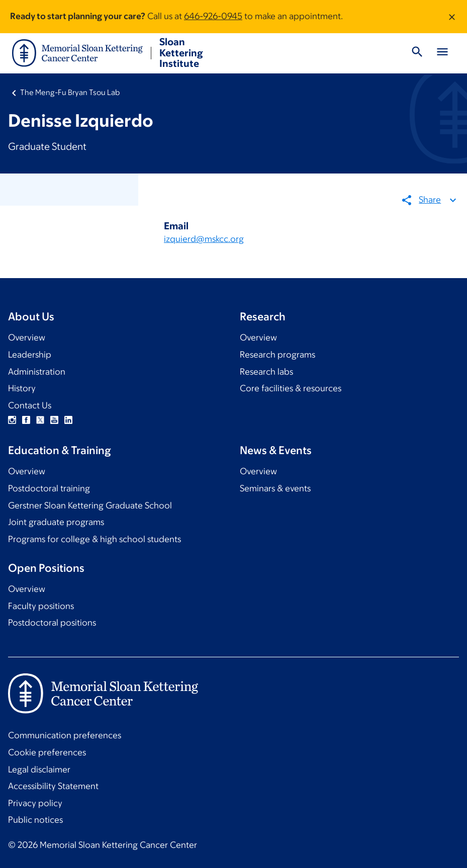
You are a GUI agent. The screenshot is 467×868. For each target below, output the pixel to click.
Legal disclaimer (39, 769)
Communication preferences (65, 735)
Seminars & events (275, 488)
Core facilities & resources (291, 388)
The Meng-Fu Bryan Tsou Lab (70, 92)
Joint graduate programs (56, 522)
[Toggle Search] (417, 53)
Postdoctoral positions (52, 623)
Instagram (12, 420)
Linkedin (68, 420)
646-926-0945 (213, 16)
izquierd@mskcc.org (204, 239)
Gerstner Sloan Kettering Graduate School (90, 505)
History (22, 388)
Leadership (30, 355)
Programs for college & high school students (95, 539)
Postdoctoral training (49, 488)
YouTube (54, 420)
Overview (27, 337)
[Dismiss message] (452, 17)
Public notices (35, 820)
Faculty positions (41, 606)
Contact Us (30, 405)
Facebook (26, 420)
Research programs (277, 355)
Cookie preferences (47, 752)
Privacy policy (35, 803)
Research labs (266, 372)
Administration (37, 372)
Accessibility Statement (53, 786)
